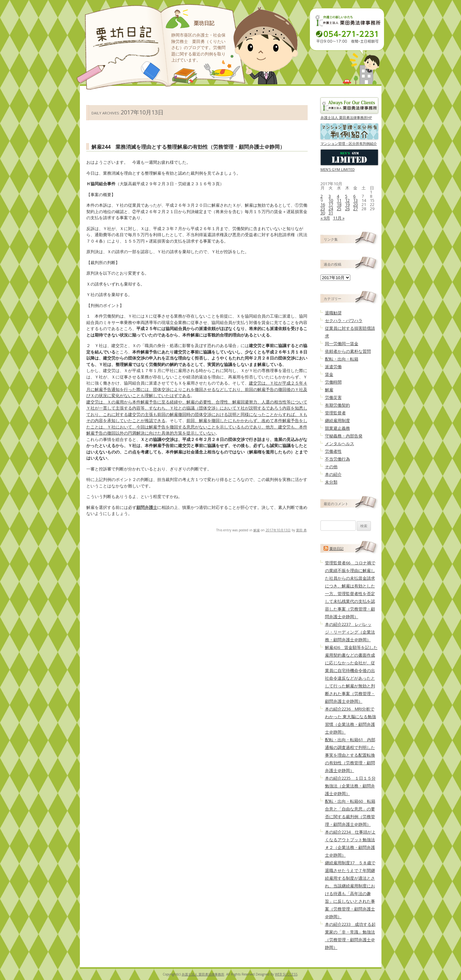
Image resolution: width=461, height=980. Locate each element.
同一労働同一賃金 (342, 344)
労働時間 (333, 382)
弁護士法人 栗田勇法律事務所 (203, 974)
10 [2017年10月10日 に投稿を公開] (331, 200)
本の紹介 (333, 474)
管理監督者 (335, 413)
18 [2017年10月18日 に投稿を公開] (339, 204)
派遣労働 (333, 367)
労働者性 (333, 451)
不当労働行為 (337, 459)
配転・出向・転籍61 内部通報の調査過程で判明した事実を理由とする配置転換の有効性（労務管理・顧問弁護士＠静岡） (350, 755)
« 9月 (325, 218)
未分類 (331, 482)
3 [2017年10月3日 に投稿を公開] (330, 196)
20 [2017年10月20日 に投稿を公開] (355, 204)
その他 (331, 467)
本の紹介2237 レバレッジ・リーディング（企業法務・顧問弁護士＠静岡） (350, 632)
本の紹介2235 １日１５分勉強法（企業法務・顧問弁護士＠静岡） (350, 786)
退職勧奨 (333, 313)
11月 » (339, 218)
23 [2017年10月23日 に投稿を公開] (323, 209)
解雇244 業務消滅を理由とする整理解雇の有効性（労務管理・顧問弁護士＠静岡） (188, 147)
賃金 (329, 374)
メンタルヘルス (340, 444)
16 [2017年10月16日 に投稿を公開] (323, 204)
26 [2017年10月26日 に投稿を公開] (347, 209)
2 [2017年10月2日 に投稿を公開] (322, 196)
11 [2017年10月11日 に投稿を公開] (339, 200)
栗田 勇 (301, 530)
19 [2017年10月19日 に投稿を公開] (347, 204)
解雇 (257, 530)
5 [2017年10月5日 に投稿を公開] (346, 196)
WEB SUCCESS (286, 974)
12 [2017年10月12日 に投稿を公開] (347, 200)
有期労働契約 (337, 405)
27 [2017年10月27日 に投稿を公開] (355, 209)
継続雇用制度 (337, 420)
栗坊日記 (204, 23)
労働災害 (333, 397)
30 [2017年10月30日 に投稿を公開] (323, 213)
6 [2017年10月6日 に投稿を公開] (354, 196)
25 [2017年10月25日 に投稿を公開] (339, 209)
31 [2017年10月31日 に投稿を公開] (331, 213)
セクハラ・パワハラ (344, 320)
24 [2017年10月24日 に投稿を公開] (331, 209)
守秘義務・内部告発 (344, 436)
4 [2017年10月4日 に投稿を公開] (338, 196)
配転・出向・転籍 (342, 359)
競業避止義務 (337, 428)
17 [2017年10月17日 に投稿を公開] (331, 204)
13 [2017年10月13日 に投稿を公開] (355, 200)
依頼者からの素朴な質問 (348, 351)
